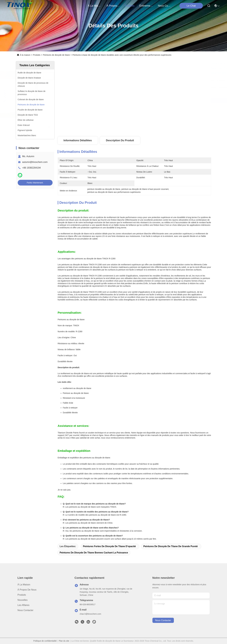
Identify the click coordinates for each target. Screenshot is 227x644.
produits (130, 6)
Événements (146, 6)
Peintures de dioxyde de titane (56, 55)
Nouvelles (23, 600)
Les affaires (23, 605)
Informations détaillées (78, 140)
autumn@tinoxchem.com (35, 162)
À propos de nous (113, 6)
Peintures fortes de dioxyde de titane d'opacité (109, 546)
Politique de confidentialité (45, 641)
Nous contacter (25, 610)
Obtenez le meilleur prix (158, 101)
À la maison (95, 6)
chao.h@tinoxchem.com (90, 614)
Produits (37, 55)
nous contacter (165, 6)
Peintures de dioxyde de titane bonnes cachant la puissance (94, 553)
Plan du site (64, 641)
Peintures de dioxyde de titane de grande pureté (170, 546)
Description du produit (120, 140)
